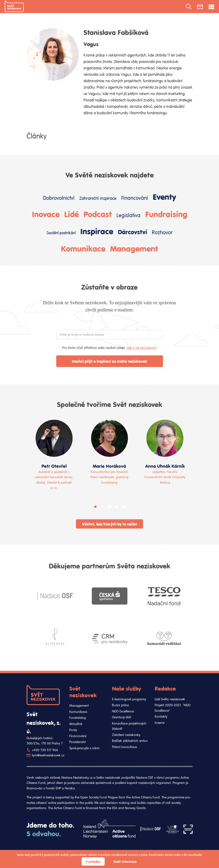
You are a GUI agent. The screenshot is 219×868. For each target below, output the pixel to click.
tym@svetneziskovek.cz (48, 755)
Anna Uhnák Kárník (165, 466)
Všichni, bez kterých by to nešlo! (109, 524)
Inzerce (160, 723)
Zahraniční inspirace (98, 198)
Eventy (164, 196)
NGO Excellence (123, 711)
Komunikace (83, 248)
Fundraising (166, 214)
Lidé (72, 214)
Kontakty (161, 716)
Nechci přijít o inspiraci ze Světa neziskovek (109, 361)
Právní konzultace (124, 747)
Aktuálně (76, 724)
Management (134, 248)
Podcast (98, 214)
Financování (135, 198)
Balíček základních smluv (130, 741)
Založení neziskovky (126, 735)
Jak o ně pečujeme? (142, 348)
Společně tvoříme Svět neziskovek (109, 404)
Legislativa (128, 215)
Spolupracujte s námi (84, 748)
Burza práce (120, 705)
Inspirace (97, 231)
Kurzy (73, 730)
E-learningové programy (129, 699)
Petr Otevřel (54, 466)
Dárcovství (133, 232)
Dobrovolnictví (59, 198)
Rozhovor (162, 232)
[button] (95, 507)
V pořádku (93, 861)
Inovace (46, 214)
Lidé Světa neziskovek (170, 699)
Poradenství (77, 742)
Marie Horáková (109, 466)
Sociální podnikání (61, 233)
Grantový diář (121, 717)
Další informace (125, 861)
